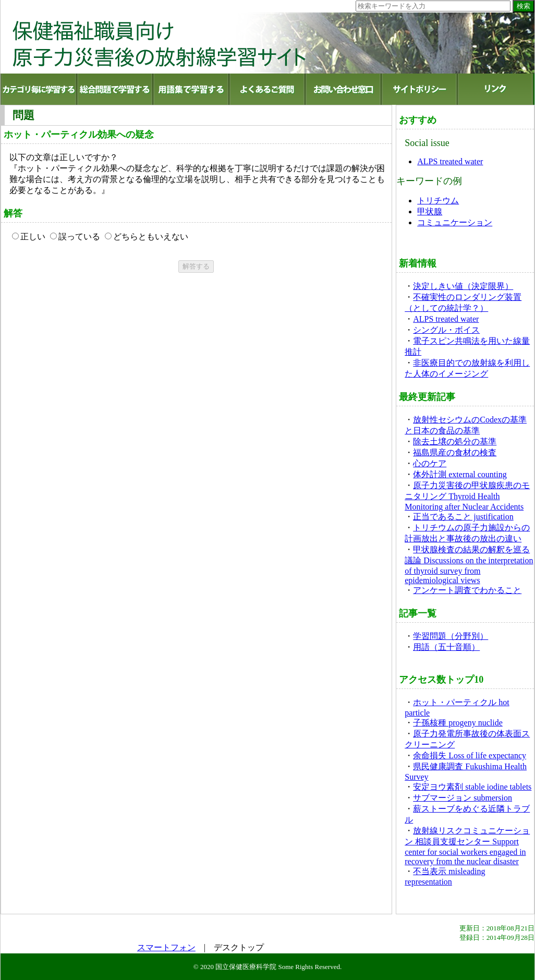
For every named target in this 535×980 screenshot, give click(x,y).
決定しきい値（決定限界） (463, 286)
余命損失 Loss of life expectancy (470, 755)
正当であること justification (463, 517)
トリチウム (438, 201)
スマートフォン (166, 947)
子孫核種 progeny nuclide (458, 723)
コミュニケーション (455, 222)
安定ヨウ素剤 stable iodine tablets (472, 787)
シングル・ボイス (446, 330)
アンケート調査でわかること (467, 590)
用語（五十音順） (446, 647)
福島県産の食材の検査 (455, 452)
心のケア (430, 463)
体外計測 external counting (460, 474)
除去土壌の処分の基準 (455, 441)
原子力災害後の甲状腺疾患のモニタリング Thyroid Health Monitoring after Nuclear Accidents (467, 496)
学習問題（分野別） (451, 636)
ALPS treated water (450, 161)
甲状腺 (430, 211)
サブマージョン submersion (463, 798)
